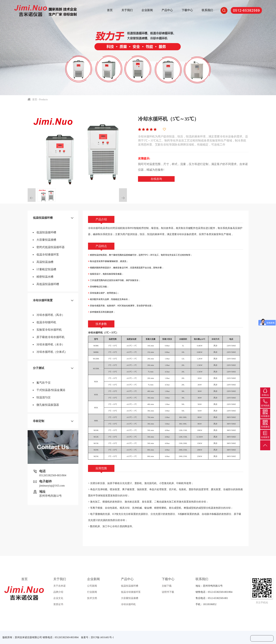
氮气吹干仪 (43, 383)
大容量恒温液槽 (46, 240)
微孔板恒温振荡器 (48, 405)
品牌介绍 (58, 592)
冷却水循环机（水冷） (51, 344)
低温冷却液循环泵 (48, 255)
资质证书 (58, 604)
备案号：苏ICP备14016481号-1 (97, 637)
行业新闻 (92, 592)
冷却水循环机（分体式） (52, 352)
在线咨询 (156, 179)
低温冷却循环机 (46, 322)
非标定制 (39, 421)
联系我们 (207, 10)
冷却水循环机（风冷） (51, 315)
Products (43, 100)
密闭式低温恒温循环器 (51, 247)
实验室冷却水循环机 (49, 330)
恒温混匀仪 (43, 397)
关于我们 (127, 10)
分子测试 (39, 368)
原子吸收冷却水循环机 (51, 337)
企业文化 (58, 598)
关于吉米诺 (59, 586)
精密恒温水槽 (45, 277)
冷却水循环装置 (43, 300)
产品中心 (167, 10)
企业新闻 (147, 10)
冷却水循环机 (128, 604)
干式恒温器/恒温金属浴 (51, 390)
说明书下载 (168, 592)
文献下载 (167, 586)
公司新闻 (92, 586)
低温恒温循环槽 (43, 218)
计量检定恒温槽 (46, 269)
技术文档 (92, 598)
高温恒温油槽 (45, 262)
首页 (110, 10)
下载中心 (187, 10)
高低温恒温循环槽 (48, 284)
